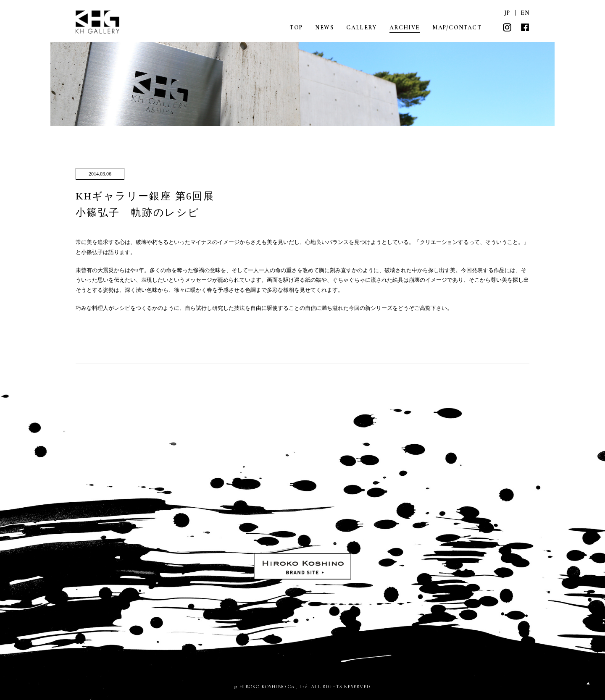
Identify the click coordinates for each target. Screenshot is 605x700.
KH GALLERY (98, 22)
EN (525, 13)
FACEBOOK (525, 27)
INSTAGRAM (507, 27)
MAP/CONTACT (457, 28)
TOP (296, 28)
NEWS (324, 28)
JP (507, 13)
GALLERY (362, 28)
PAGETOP (588, 683)
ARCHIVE (405, 28)
